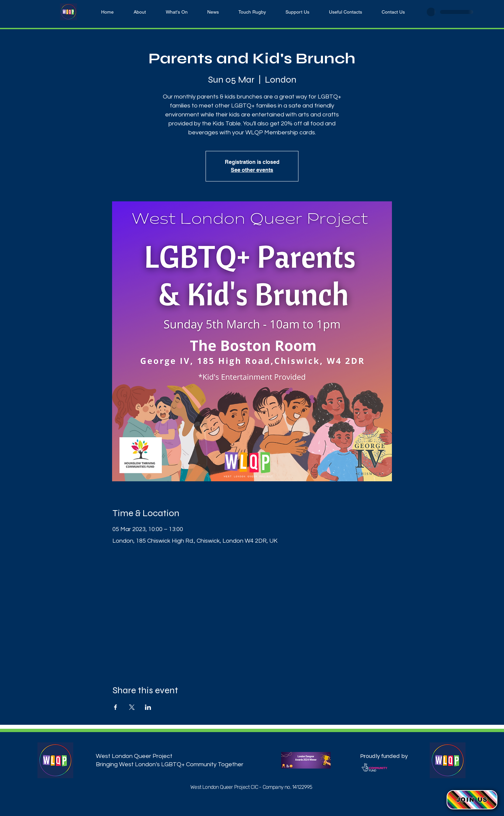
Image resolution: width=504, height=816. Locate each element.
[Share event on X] (132, 707)
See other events (252, 170)
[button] (472, 800)
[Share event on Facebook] (116, 707)
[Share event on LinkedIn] (148, 707)
